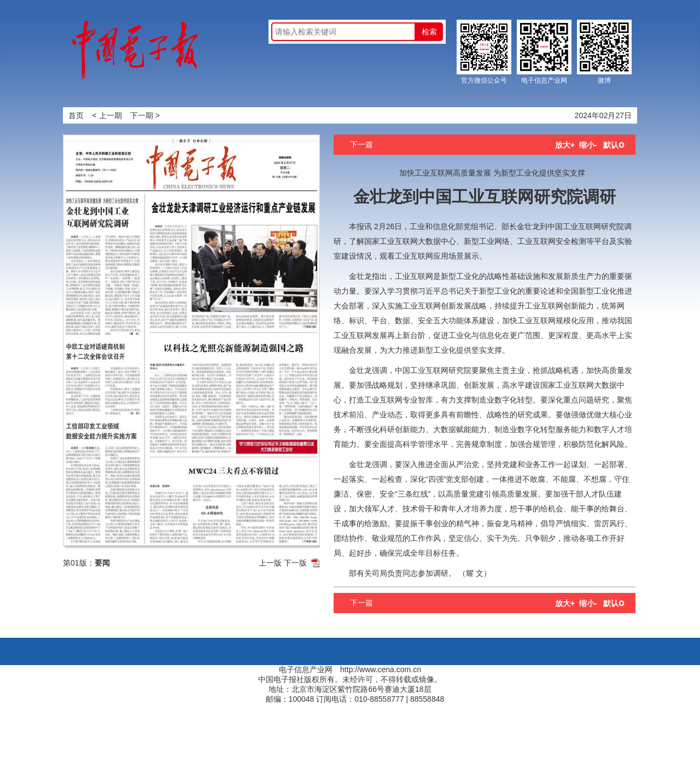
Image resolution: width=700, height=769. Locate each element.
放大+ (565, 145)
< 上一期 (107, 115)
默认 (614, 145)
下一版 (295, 563)
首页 (76, 115)
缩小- (588, 145)
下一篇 (361, 144)
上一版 (270, 563)
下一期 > (145, 115)
